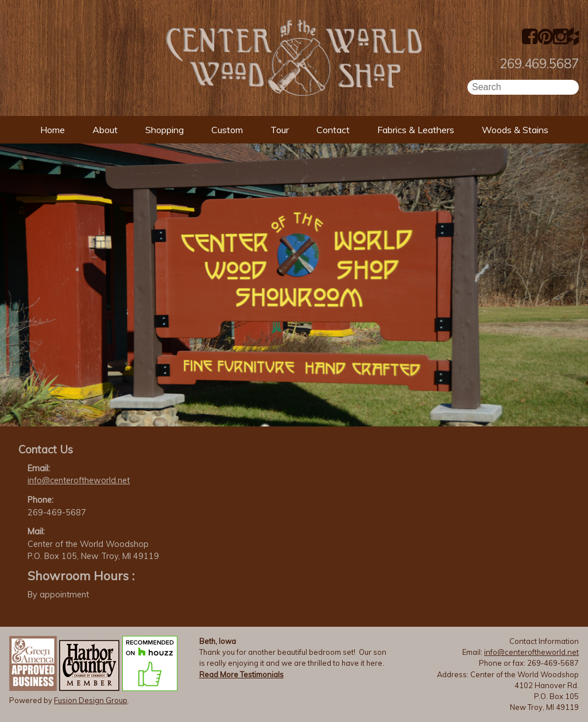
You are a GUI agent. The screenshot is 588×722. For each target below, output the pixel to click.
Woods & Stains (515, 130)
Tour (280, 130)
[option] (294, 285)
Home (53, 130)
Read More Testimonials (241, 674)
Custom (227, 130)
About (105, 130)
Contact (333, 130)
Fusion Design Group (91, 700)
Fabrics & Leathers (416, 130)
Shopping (165, 130)
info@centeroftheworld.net (79, 480)
